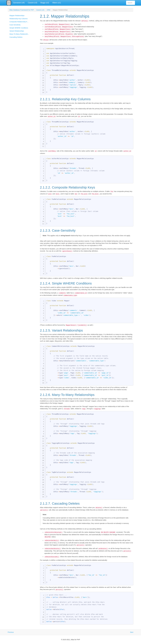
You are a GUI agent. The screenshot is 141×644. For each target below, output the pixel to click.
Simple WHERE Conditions (19, 28)
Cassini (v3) (32, 3)
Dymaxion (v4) (19, 3)
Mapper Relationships (17, 16)
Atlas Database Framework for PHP (22, 10)
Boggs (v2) (45, 3)
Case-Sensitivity (15, 25)
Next (132, 632)
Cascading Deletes (16, 37)
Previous (11, 632)
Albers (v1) (57, 3)
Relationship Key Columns (19, 19)
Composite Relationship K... (19, 22)
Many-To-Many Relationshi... (19, 34)
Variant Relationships (17, 31)
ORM (49, 10)
